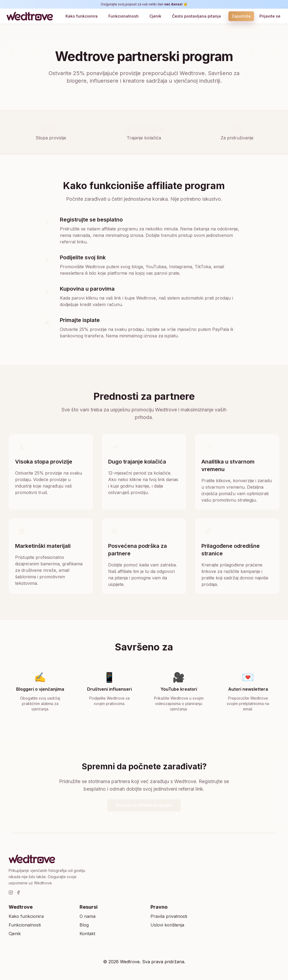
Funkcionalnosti (124, 16)
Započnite (241, 16)
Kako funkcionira (82, 16)
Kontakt (87, 934)
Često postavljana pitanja (196, 16)
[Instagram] (11, 892)
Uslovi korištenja (167, 925)
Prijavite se (270, 16)
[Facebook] (18, 892)
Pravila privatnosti (169, 916)
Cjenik (155, 16)
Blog (84, 925)
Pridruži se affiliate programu (144, 805)
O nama (88, 916)
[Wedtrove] (31, 16)
